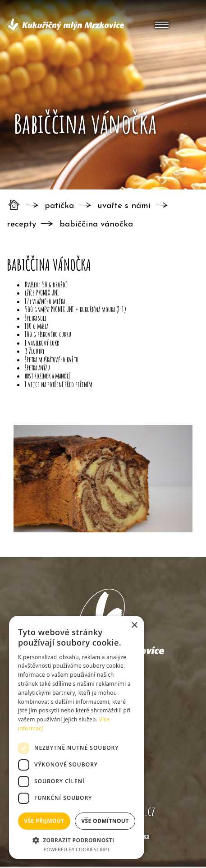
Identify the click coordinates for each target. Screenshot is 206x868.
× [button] (134, 626)
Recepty (21, 224)
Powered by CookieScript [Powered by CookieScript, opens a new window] (77, 849)
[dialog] (77, 737)
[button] (77, 840)
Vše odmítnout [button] (105, 821)
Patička (59, 206)
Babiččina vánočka (96, 224)
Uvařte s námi (124, 206)
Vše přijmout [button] (44, 821)
